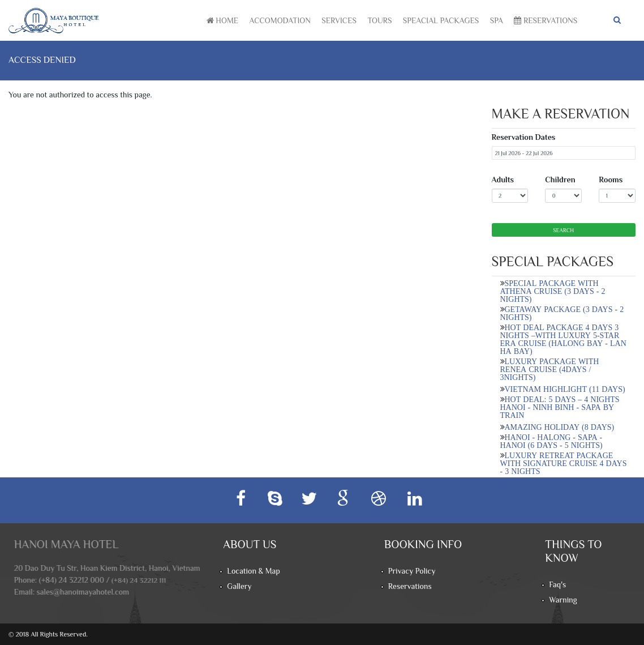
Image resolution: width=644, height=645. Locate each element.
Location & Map (253, 571)
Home (222, 20)
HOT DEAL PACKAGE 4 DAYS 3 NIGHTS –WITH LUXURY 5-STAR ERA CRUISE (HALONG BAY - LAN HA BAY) (563, 339)
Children (560, 180)
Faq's (557, 584)
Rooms (611, 180)
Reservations (546, 20)
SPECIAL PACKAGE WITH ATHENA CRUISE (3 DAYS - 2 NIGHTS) (553, 291)
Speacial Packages (441, 20)
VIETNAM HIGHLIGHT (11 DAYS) (565, 389)
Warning (563, 600)
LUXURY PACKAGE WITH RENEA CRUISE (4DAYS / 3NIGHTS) (550, 369)
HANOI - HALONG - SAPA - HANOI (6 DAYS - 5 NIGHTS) (551, 441)
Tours (379, 20)
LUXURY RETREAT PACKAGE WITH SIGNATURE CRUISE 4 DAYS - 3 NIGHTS (564, 463)
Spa (497, 20)
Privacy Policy (412, 571)
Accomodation (280, 20)
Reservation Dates (524, 137)
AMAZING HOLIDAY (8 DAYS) (560, 427)
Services (339, 20)
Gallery (239, 586)
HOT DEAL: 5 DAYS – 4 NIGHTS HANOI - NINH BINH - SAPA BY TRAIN (560, 407)
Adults (503, 180)
